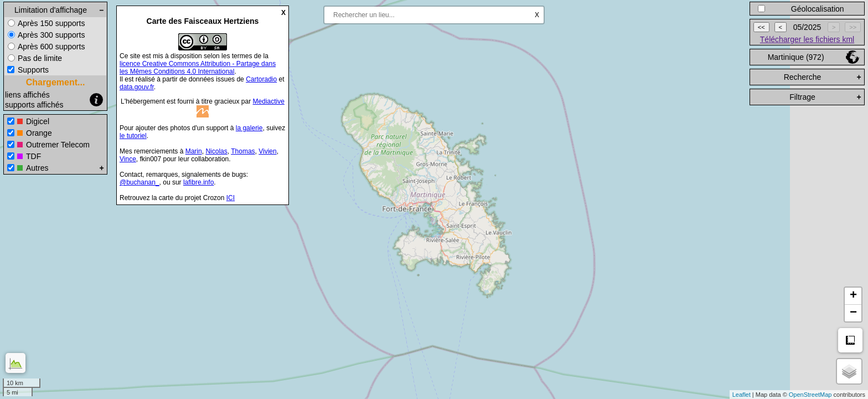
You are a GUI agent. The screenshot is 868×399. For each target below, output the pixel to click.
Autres (37, 168)
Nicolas (216, 151)
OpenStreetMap (810, 395)
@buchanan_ (139, 182)
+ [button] (853, 296)
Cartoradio (261, 79)
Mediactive (269, 101)
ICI (231, 198)
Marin (194, 151)
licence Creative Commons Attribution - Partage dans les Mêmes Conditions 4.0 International (198, 68)
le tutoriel (133, 136)
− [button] (853, 313)
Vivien (267, 151)
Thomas (243, 151)
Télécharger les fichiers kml (807, 39)
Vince (128, 159)
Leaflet (742, 395)
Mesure (850, 340)
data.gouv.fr (137, 87)
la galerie (249, 128)
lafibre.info (198, 182)
